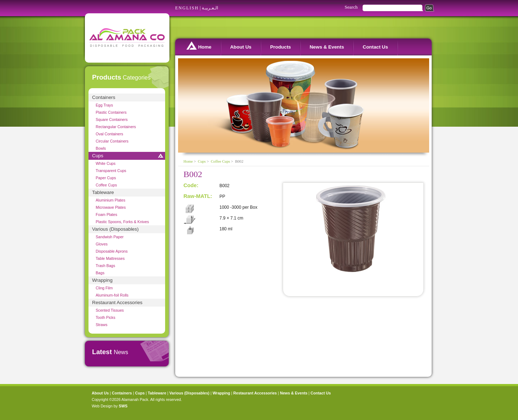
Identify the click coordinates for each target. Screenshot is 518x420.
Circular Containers (112, 141)
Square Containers (112, 119)
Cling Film (104, 288)
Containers (104, 97)
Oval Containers (109, 134)
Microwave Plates (111, 207)
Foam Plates (106, 214)
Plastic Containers (111, 112)
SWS (123, 406)
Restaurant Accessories (117, 302)
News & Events (327, 47)
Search (351, 7)
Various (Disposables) (115, 229)
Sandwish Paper (110, 237)
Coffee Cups (106, 185)
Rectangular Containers (116, 127)
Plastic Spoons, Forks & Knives (122, 222)
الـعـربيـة (210, 8)
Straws (102, 325)
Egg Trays (104, 105)
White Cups (106, 163)
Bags (100, 273)
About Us (241, 47)
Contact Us (375, 47)
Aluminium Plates (110, 200)
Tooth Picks (106, 317)
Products (281, 47)
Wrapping (102, 280)
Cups (98, 156)
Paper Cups (106, 178)
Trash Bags (105, 266)
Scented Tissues (110, 310)
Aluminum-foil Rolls (112, 295)
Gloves (102, 244)
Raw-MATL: (198, 196)
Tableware (103, 192)
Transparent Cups (111, 171)
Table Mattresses (110, 258)
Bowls (101, 148)
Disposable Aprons (112, 251)
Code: (191, 185)
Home (199, 46)
